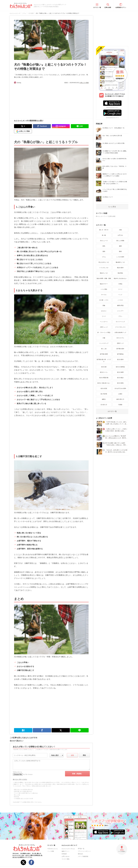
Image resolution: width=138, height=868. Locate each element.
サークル (104, 295)
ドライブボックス (120, 327)
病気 (104, 246)
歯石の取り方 (120, 399)
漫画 (104, 251)
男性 (84, 755)
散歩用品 (120, 273)
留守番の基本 (120, 349)
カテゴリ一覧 (97, 7)
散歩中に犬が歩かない (120, 278)
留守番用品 (120, 354)
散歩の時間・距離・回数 (104, 278)
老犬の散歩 (120, 378)
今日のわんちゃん (53, 849)
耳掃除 (120, 405)
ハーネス (120, 300)
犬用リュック (104, 327)
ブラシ (120, 316)
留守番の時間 (104, 354)
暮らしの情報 (120, 241)
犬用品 (120, 284)
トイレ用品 (104, 289)
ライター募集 (66, 859)
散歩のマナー (104, 284)
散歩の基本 (120, 268)
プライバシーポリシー (84, 851)
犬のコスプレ (120, 338)
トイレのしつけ (104, 268)
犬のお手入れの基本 (120, 388)
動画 (120, 251)
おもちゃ (104, 311)
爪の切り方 (104, 405)
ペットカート (104, 322)
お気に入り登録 (84, 83)
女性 (72, 755)
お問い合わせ (66, 856)
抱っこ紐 (104, 349)
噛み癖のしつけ (120, 262)
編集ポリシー (66, 851)
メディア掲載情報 (83, 856)
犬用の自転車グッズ (120, 332)
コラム (104, 257)
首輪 (104, 305)
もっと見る (112, 207)
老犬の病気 (120, 383)
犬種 (120, 230)
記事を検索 (108, 7)
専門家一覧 (81, 849)
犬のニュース (104, 241)
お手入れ (120, 235)
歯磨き (104, 399)
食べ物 (104, 235)
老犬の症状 (104, 388)
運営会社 (80, 854)
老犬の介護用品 (120, 367)
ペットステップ (104, 343)
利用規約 (64, 854)
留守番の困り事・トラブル (104, 360)
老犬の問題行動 (104, 378)
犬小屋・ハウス (104, 300)
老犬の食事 (120, 372)
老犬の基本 (120, 359)
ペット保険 (51, 851)
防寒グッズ (120, 343)
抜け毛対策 (104, 394)
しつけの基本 (120, 257)
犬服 (104, 338)
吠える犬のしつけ (104, 262)
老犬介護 (104, 367)
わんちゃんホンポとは (68, 849)
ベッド (120, 295)
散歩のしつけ (104, 273)
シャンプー (120, 311)
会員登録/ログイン (121, 7)
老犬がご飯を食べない (104, 383)
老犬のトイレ (104, 372)
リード (104, 316)
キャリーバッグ (120, 322)
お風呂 (120, 394)
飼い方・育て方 (104, 230)
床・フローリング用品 (104, 332)
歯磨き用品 (120, 305)
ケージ (120, 289)
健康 (120, 246)
